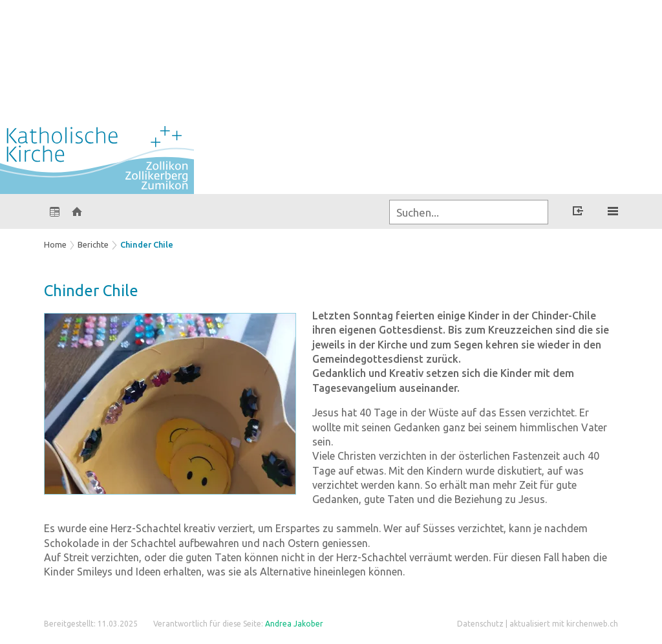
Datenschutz (480, 624)
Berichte (93, 244)
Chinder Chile (147, 244)
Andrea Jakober (294, 624)
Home (55, 244)
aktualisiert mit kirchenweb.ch (564, 624)
